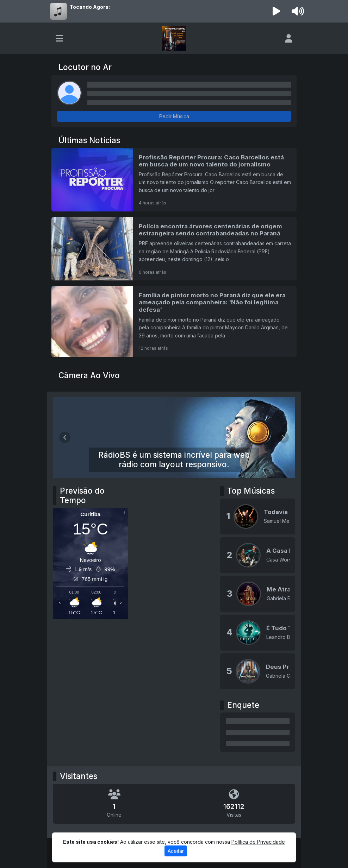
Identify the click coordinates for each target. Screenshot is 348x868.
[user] (289, 38)
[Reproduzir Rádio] (276, 11)
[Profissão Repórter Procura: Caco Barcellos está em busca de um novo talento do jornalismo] (174, 180)
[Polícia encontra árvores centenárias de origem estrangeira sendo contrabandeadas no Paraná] (174, 249)
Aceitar (176, 851)
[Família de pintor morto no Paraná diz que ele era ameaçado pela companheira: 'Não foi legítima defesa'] (174, 321)
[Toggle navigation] (59, 38)
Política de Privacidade (258, 842)
